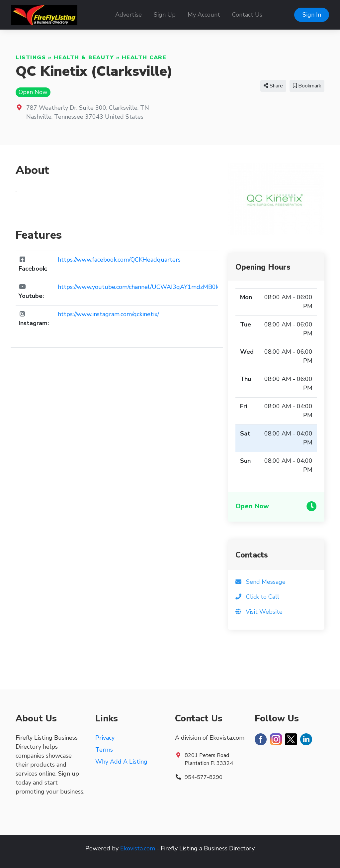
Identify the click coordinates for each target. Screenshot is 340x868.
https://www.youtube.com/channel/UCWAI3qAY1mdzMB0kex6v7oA (150, 287)
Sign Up (165, 15)
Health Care (144, 58)
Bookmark (307, 86)
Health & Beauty (84, 58)
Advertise (128, 15)
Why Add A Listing (121, 762)
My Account (204, 15)
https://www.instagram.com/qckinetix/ (108, 314)
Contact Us (247, 15)
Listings (31, 58)
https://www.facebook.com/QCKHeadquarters (119, 260)
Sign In (312, 15)
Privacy (105, 738)
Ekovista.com (138, 848)
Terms (104, 750)
